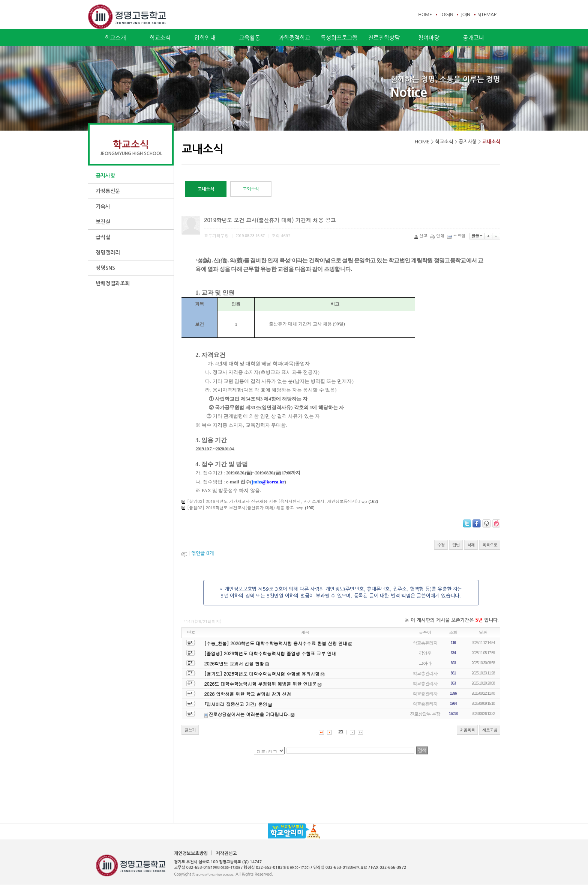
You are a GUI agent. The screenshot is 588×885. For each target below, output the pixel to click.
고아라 (425, 663)
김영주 (425, 653)
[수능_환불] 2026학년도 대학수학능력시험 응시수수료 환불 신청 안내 (276, 643)
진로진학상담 (384, 38)
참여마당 (429, 38)
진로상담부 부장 (425, 714)
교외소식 (251, 189)
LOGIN (446, 15)
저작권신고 (226, 853)
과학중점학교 (295, 38)
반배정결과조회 (113, 283)
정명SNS (105, 268)
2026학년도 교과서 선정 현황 (234, 663)
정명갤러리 (108, 253)
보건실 (103, 222)
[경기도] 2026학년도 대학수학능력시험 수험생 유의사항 (262, 674)
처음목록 (467, 730)
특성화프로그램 (339, 38)
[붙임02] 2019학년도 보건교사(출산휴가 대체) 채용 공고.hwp (245, 508)
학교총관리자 (425, 643)
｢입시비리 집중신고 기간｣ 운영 (236, 704)
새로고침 (490, 730)
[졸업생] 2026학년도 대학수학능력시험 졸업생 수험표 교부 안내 (270, 653)
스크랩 (457, 236)
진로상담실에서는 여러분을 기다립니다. (249, 714)
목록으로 (490, 545)
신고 (421, 236)
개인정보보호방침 (191, 853)
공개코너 (473, 38)
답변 (456, 545)
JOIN (465, 15)
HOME (425, 15)
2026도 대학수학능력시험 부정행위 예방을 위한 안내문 (261, 684)
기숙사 (103, 206)
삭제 (471, 545)
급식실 (103, 237)
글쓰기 (190, 730)
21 (341, 732)
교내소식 (491, 142)
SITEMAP (487, 15)
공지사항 (105, 176)
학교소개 (115, 38)
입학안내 (205, 38)
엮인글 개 (202, 553)
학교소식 (160, 38)
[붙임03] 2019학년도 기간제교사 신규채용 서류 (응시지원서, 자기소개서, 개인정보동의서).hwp (277, 501)
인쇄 (438, 236)
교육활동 (249, 38)
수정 (441, 545)
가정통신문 (108, 191)
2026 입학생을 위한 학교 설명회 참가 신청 (248, 694)
